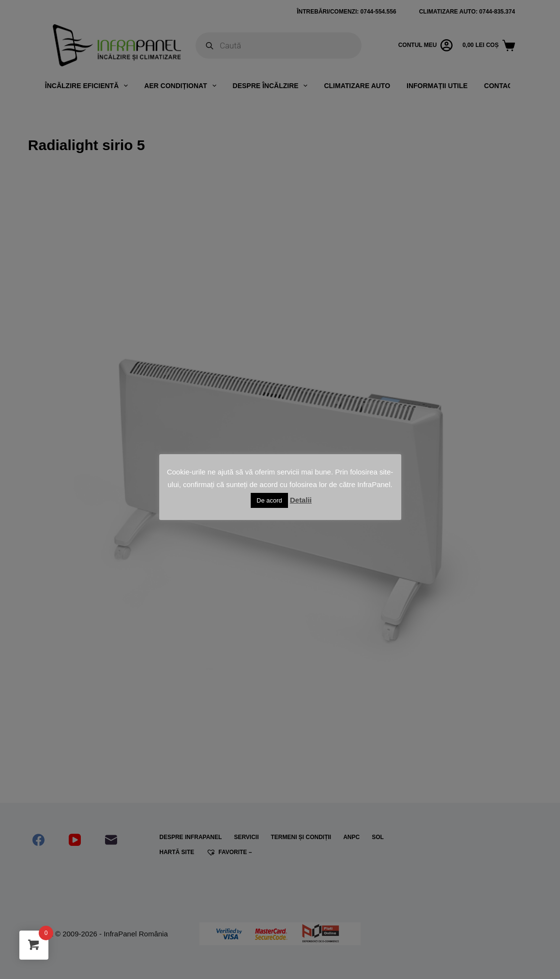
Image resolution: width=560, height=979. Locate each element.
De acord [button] (269, 500)
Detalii (301, 500)
